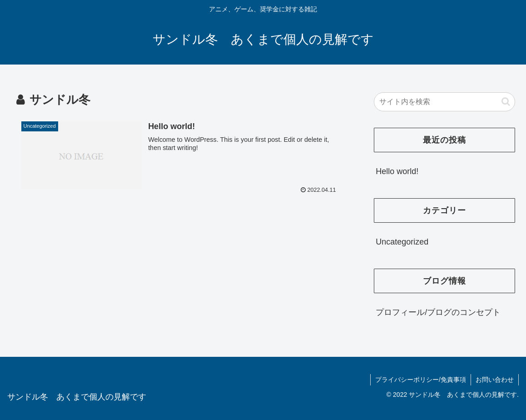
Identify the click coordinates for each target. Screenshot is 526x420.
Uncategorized (402, 242)
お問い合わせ (495, 380)
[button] (506, 102)
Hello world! (397, 171)
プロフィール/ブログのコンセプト (438, 312)
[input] (444, 102)
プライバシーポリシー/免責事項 (421, 380)
